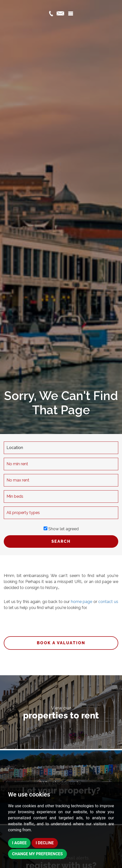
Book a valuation (61, 643)
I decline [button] (45, 843)
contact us (108, 602)
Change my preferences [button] (37, 854)
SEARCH (61, 541)
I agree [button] (19, 843)
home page (82, 602)
